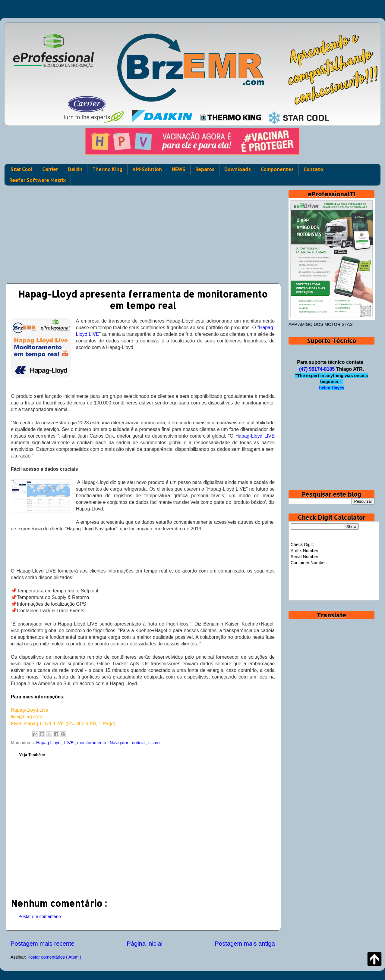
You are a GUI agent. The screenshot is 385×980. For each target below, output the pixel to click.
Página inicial (145, 944)
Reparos (205, 169)
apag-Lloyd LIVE (257, 436)
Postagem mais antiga (245, 944)
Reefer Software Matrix (38, 180)
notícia (139, 743)
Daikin (75, 169)
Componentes (277, 169)
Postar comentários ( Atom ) (54, 957)
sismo (154, 743)
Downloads (238, 169)
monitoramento (92, 743)
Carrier (50, 169)
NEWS (179, 169)
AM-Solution (147, 169)
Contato (313, 169)
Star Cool (21, 169)
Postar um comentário (40, 916)
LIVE (69, 743)
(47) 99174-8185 (317, 369)
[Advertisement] (143, 232)
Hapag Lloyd (49, 743)
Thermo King (107, 169)
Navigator (120, 743)
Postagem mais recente (43, 944)
